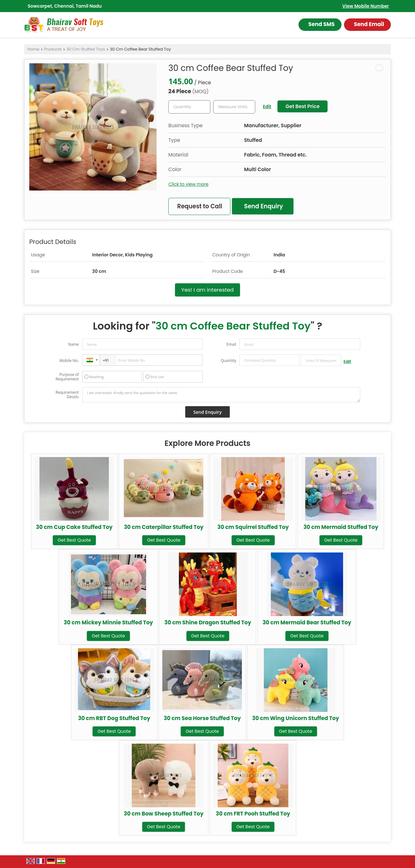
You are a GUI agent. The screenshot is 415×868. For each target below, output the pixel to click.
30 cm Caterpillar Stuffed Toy (164, 527)
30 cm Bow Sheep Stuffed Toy (164, 814)
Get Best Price (302, 106)
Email (231, 344)
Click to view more (188, 184)
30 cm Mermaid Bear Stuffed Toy (307, 622)
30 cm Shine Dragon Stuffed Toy (208, 622)
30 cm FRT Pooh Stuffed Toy (253, 814)
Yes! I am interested (208, 290)
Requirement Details (67, 395)
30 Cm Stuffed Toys (86, 49)
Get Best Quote (74, 540)
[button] (366, 6)
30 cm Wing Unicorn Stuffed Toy (295, 718)
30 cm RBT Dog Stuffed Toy (114, 718)
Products (53, 49)
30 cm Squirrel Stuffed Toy (253, 527)
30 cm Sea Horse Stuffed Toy (202, 718)
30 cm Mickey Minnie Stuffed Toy (108, 622)
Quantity (229, 361)
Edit (267, 107)
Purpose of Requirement (67, 377)
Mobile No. (69, 361)
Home (33, 49)
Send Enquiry (264, 206)
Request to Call (200, 206)
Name (74, 344)
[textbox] (234, 107)
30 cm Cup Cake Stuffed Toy (74, 527)
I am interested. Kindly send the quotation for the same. (221, 395)
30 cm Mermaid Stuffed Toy (341, 527)
